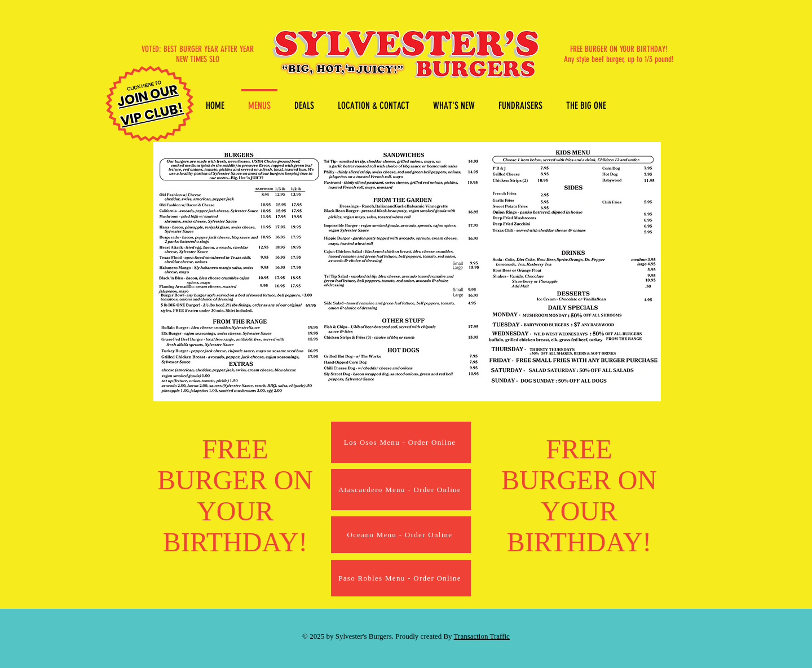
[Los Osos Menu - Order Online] (401, 442)
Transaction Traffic (482, 636)
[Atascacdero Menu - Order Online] (401, 490)
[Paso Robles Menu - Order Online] (401, 578)
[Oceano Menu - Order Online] (401, 535)
